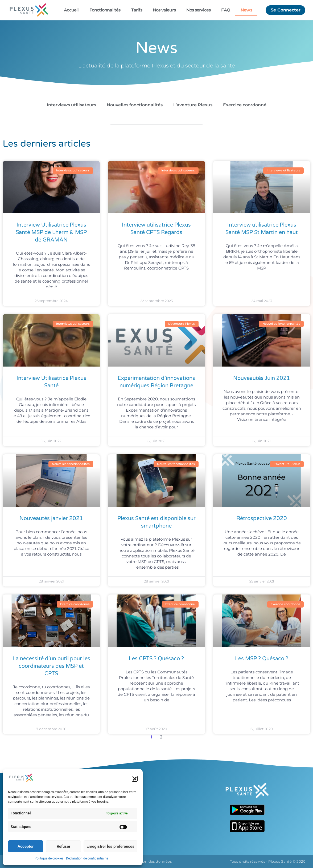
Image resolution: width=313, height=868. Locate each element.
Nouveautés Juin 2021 (262, 378)
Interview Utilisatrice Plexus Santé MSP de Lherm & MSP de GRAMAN (51, 232)
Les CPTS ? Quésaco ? (156, 659)
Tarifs (137, 10)
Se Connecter (285, 10)
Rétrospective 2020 (262, 519)
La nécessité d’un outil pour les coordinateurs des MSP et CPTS (51, 666)
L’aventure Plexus (193, 105)
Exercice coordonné (245, 105)
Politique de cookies (49, 858)
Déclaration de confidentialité (87, 858)
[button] (135, 779)
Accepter (26, 846)
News (246, 10)
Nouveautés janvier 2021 (51, 519)
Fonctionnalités (105, 10)
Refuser (63, 846)
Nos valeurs (164, 10)
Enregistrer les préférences (110, 846)
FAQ (226, 10)
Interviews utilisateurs (71, 105)
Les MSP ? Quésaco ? (262, 659)
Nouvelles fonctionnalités (135, 105)
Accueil (71, 10)
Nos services (198, 10)
